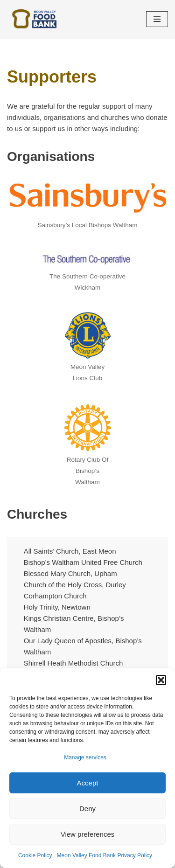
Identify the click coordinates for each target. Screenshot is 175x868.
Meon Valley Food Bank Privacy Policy (105, 855)
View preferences (88, 834)
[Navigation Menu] (157, 19)
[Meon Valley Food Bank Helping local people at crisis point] (35, 19)
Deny (87, 809)
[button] (161, 680)
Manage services (85, 757)
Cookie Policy (35, 855)
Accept (88, 783)
